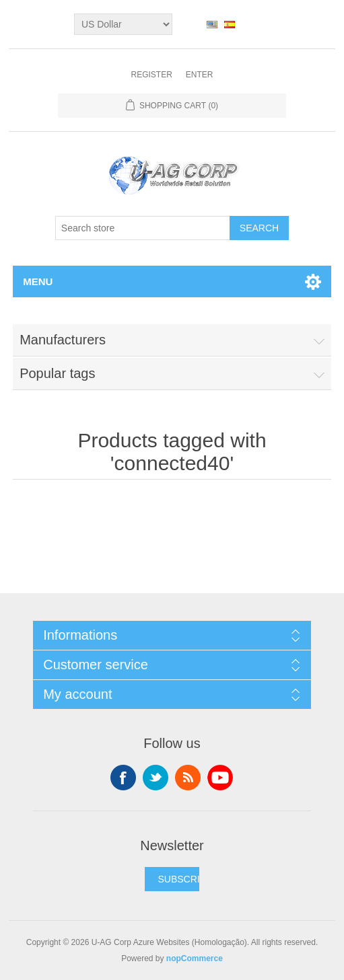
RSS (188, 778)
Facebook (123, 778)
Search (259, 228)
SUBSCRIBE (185, 879)
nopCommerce (195, 958)
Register (151, 75)
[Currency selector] (123, 24)
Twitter (156, 778)
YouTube (220, 778)
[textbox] (143, 228)
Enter (200, 75)
